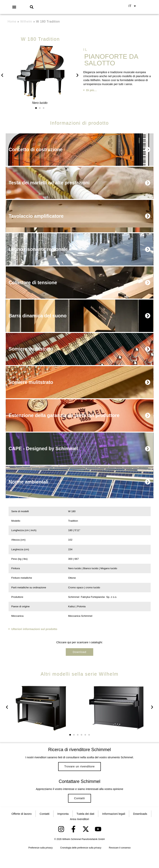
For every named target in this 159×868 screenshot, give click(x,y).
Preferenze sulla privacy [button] (41, 863)
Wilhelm (26, 22)
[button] (14, 7)
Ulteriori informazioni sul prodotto (34, 632)
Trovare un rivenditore (79, 772)
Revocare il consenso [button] (120, 863)
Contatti (79, 810)
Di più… (92, 90)
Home (12, 22)
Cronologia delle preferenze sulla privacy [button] (81, 863)
